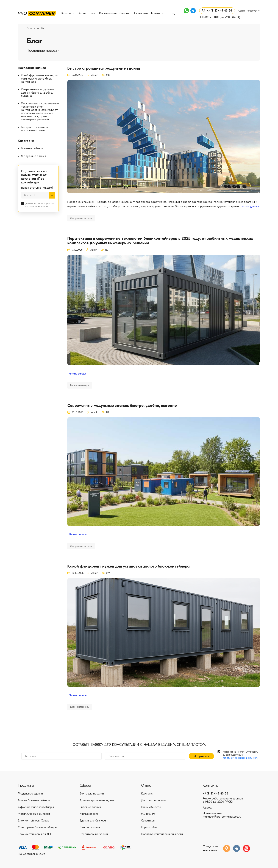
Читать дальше (250, 207)
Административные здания (97, 800)
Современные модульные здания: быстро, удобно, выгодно (38, 93)
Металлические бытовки (34, 814)
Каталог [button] (68, 13)
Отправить (201, 756)
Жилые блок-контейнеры (34, 800)
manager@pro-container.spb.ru (222, 817)
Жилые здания (89, 814)
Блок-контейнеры (32, 148)
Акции (82, 13)
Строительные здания (94, 834)
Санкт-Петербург (248, 11)
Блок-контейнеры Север (34, 821)
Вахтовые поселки (92, 794)
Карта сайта (149, 827)
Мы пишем (148, 814)
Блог (93, 13)
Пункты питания (90, 827)
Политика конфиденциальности (162, 834)
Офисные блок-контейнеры (36, 807)
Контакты (157, 13)
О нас (146, 786)
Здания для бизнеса (93, 821)
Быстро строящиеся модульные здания (34, 129)
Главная (31, 29)
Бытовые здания (90, 807)
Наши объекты (151, 807)
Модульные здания (34, 156)
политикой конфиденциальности (240, 758)
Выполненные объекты (114, 13)
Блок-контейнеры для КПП (35, 834)
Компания (147, 794)
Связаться (148, 821)
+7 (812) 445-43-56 (216, 794)
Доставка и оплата (154, 800)
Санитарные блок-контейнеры (37, 827)
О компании (140, 13)
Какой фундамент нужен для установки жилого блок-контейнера (40, 79)
